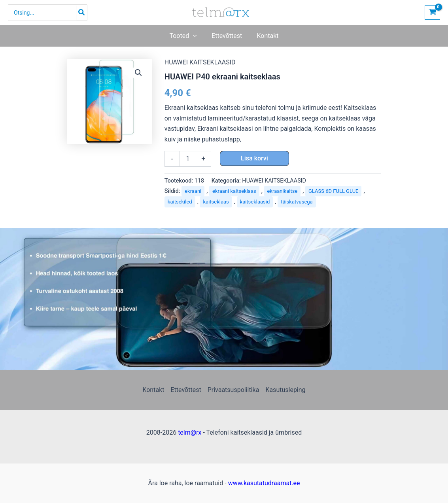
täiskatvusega (297, 202)
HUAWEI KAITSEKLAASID (200, 62)
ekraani (193, 191)
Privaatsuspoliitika (233, 390)
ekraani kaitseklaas (234, 191)
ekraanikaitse (283, 191)
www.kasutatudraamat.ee (264, 483)
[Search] (82, 13)
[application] (195, 36)
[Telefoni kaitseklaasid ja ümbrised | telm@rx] (221, 12)
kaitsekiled (180, 202)
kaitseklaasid (255, 202)
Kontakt (153, 390)
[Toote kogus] (188, 159)
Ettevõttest (186, 390)
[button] (185, 36)
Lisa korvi (254, 158)
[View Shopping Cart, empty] (432, 12)
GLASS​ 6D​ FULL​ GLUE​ (333, 191)
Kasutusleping (285, 390)
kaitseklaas (216, 202)
